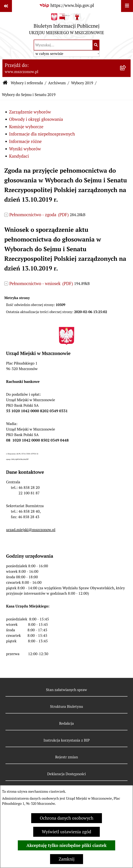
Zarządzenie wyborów (30, 112)
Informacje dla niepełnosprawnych (42, 134)
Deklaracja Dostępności (66, 774)
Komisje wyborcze (26, 127)
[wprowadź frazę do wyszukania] (63, 45)
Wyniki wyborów (25, 149)
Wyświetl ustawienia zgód (66, 832)
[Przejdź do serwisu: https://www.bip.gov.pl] (67, 6)
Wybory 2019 (82, 83)
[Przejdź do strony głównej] (67, 25)
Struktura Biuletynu (67, 706)
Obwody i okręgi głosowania (36, 119)
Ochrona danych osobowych (67, 818)
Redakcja (66, 723)
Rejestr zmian (67, 757)
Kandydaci (19, 156)
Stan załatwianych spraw (66, 690)
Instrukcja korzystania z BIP (67, 740)
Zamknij (67, 859)
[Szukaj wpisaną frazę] (96, 45)
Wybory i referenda (27, 83)
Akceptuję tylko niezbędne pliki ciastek (66, 845)
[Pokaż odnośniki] (6, 6)
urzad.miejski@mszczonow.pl (31, 530)
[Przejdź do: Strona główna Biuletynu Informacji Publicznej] (5, 83)
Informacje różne (25, 141)
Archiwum (57, 83)
